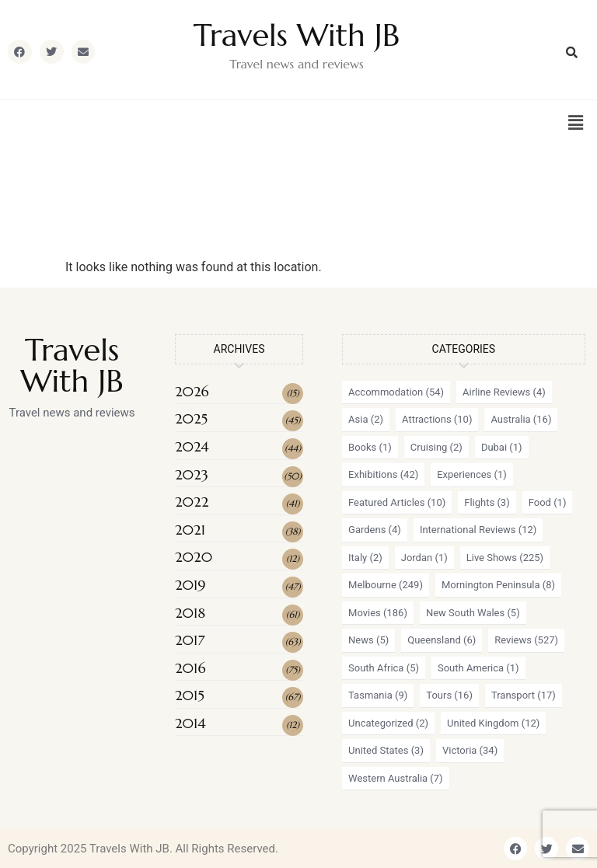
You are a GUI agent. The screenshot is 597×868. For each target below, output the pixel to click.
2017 (190, 640)
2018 (190, 613)
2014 (190, 723)
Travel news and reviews (296, 64)
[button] (576, 123)
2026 (192, 391)
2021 (190, 530)
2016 (190, 668)
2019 (190, 585)
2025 (191, 418)
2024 (192, 446)
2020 (194, 557)
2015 (190, 695)
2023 (192, 474)
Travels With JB (297, 35)
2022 (192, 502)
